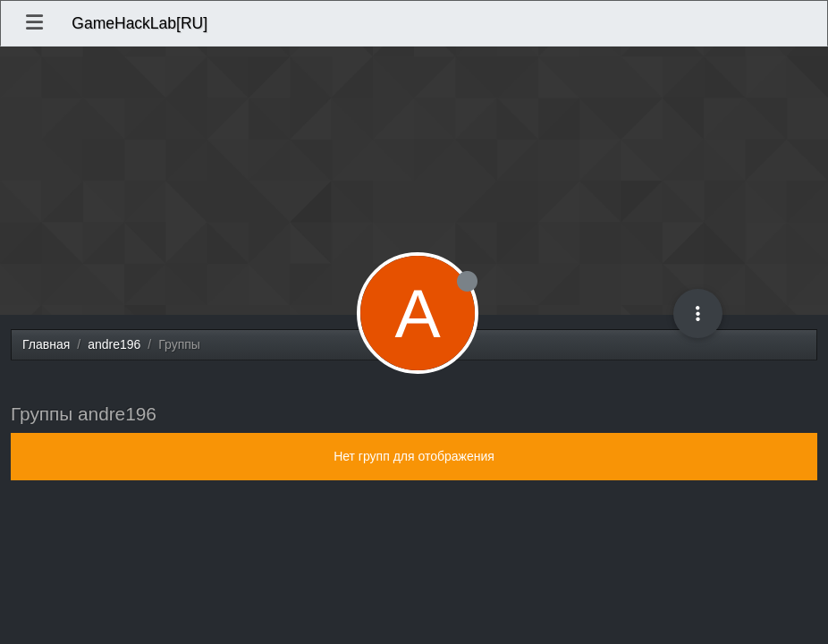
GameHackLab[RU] (139, 23)
